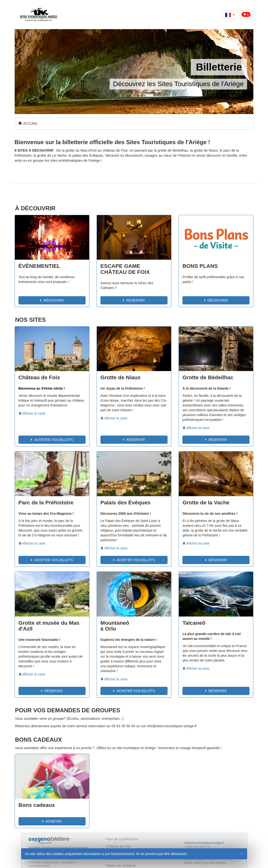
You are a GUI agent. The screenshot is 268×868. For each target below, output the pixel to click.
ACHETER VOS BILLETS (52, 440)
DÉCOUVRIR (52, 300)
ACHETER (52, 821)
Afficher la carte (34, 413)
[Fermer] (242, 853)
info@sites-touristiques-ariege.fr (204, 843)
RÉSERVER (134, 300)
